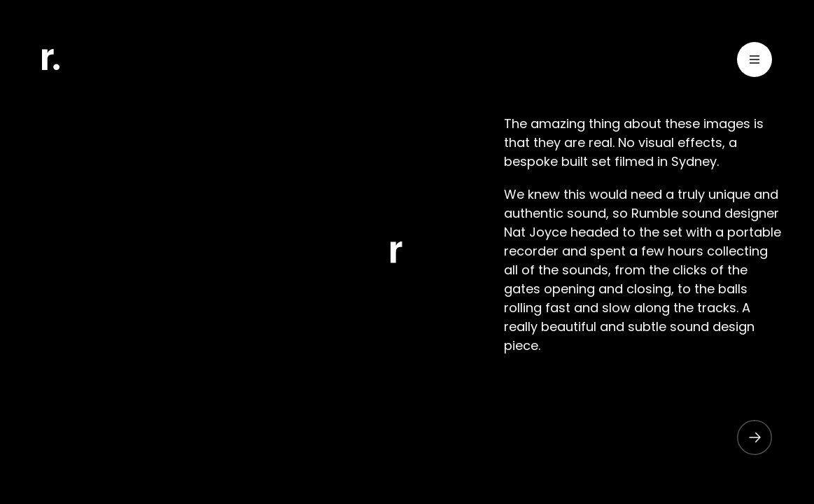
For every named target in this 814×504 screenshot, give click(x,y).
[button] (748, 437)
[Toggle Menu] (755, 62)
